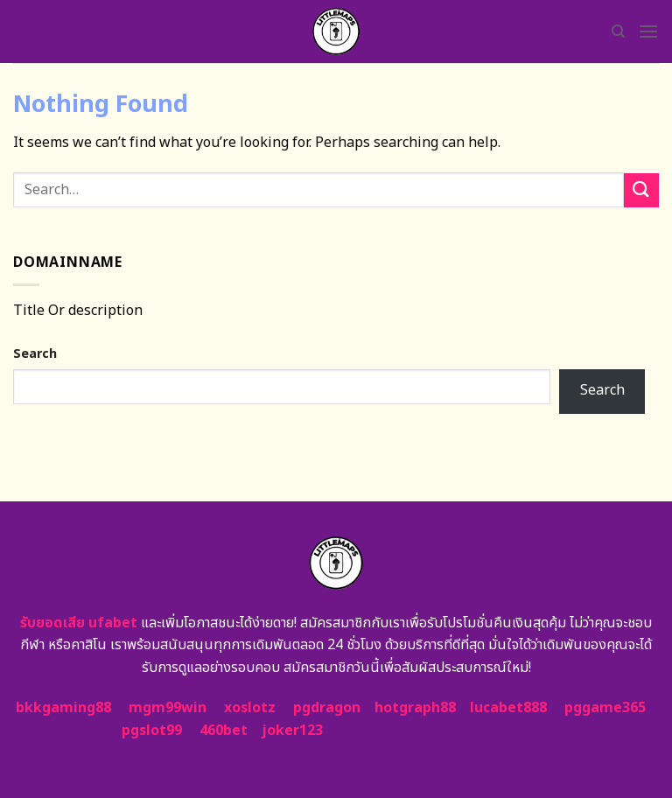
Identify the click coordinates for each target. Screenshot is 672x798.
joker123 (292, 731)
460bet (224, 731)
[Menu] (648, 31)
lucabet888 (508, 708)
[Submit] (641, 190)
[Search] (618, 31)
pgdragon (327, 708)
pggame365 (605, 708)
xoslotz (250, 708)
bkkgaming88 (63, 708)
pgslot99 (152, 731)
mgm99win (168, 708)
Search (35, 354)
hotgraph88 (415, 708)
